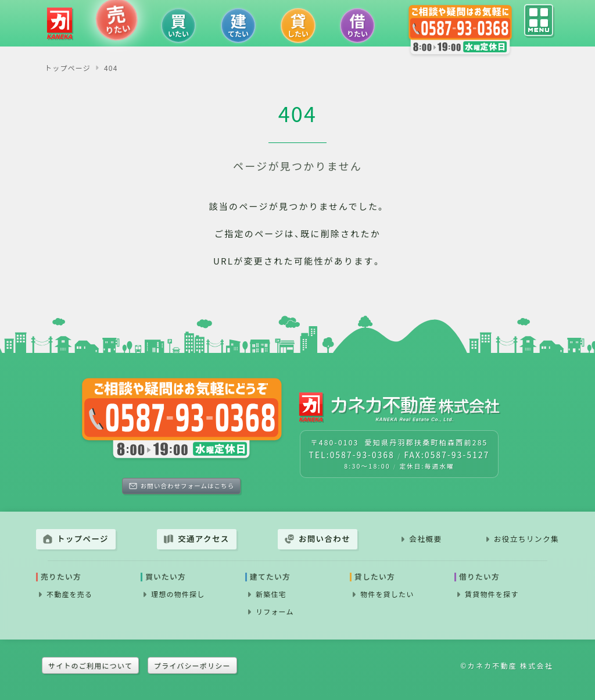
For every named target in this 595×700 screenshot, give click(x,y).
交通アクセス (203, 538)
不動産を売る (69, 594)
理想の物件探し (178, 594)
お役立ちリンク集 (526, 539)
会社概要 (425, 539)
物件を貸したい (387, 594)
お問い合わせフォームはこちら (187, 486)
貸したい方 (375, 577)
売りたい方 (61, 577)
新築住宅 (271, 594)
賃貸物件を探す (492, 594)
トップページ (83, 538)
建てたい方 (270, 577)
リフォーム (275, 611)
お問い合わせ (325, 538)
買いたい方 (166, 577)
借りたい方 (479, 577)
